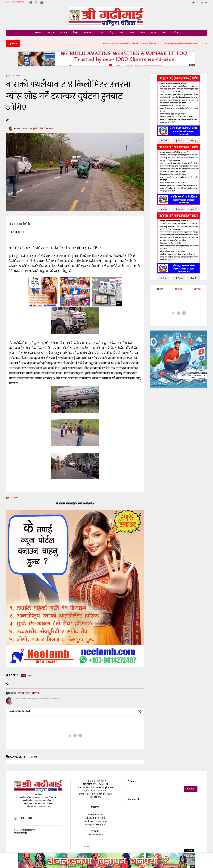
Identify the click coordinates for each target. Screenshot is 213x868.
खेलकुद (76, 33)
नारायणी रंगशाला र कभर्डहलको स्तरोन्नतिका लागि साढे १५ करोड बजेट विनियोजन (136, 44)
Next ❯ (193, 141)
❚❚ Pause (179, 141)
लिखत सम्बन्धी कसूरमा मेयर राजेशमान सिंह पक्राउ (187, 44)
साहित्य (143, 33)
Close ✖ (189, 851)
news (18, 76)
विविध (164, 33)
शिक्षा (122, 33)
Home (87, 847)
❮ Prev (164, 141)
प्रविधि (101, 33)
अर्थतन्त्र (64, 33)
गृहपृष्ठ (8, 76)
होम (38, 33)
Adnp (192, 65)
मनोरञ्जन (112, 33)
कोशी (176, 33)
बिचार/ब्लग (88, 33)
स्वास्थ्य (154, 33)
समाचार (51, 33)
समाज (132, 33)
